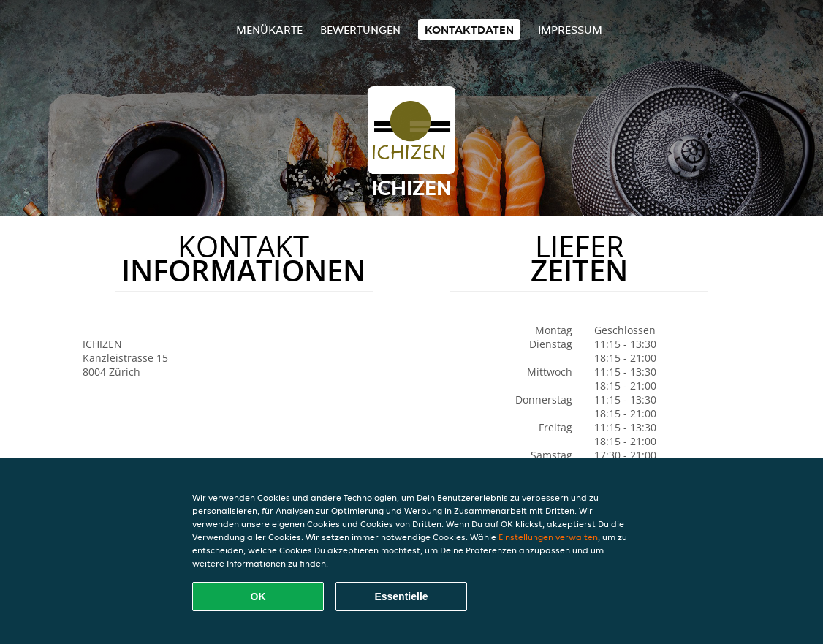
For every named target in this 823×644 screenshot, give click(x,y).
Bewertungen (360, 30)
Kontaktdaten (469, 30)
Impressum (570, 30)
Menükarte (269, 30)
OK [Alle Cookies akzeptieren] (258, 596)
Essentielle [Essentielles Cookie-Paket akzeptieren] (401, 596)
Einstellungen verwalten (548, 537)
